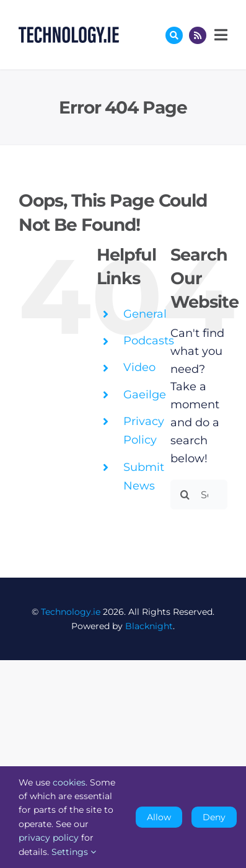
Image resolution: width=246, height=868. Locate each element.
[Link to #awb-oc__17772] (174, 35)
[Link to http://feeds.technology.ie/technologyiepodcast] (198, 35)
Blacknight (149, 626)
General (145, 314)
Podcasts (149, 341)
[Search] (185, 494)
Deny (214, 817)
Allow (159, 817)
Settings (74, 852)
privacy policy (49, 838)
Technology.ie (71, 612)
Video (139, 367)
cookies (69, 782)
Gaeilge (145, 395)
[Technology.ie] (69, 32)
